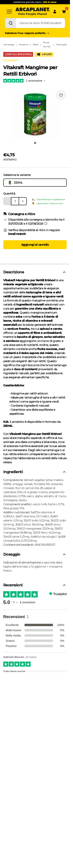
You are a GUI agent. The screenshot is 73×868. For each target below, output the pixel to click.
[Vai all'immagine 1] (35, 143)
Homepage (9, 45)
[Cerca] (11, 23)
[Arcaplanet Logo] (33, 12)
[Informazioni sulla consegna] (46, 223)
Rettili (36, 45)
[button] (35, 114)
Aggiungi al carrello (35, 245)
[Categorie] (9, 12)
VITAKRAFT (11, 60)
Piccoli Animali (47, 45)
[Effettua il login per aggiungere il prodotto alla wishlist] (61, 95)
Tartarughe (61, 45)
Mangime (24, 45)
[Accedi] (55, 12)
